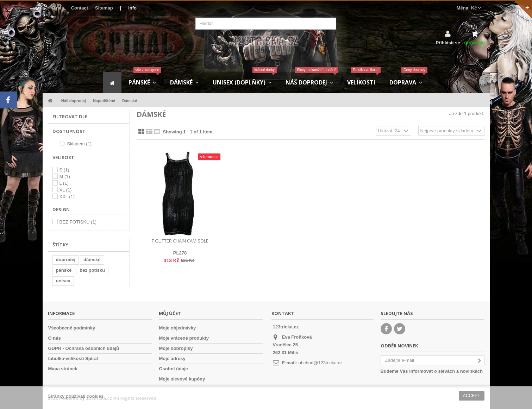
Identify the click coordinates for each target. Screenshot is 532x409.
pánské (64, 270)
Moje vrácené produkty (184, 338)
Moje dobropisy (176, 348)
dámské (92, 260)
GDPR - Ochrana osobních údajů (84, 348)
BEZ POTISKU (78, 222)
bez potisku (92, 270)
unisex (63, 281)
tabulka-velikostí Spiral (73, 358)
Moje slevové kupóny (182, 379)
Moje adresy (172, 358)
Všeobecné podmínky (72, 328)
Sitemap (104, 8)
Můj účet (170, 313)
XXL (67, 197)
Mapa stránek (63, 369)
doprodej (66, 260)
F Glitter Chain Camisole (180, 241)
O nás (58, 8)
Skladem (79, 144)
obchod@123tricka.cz (320, 363)
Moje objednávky (178, 328)
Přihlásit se (448, 43)
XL (66, 190)
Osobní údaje (174, 369)
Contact (80, 8)
